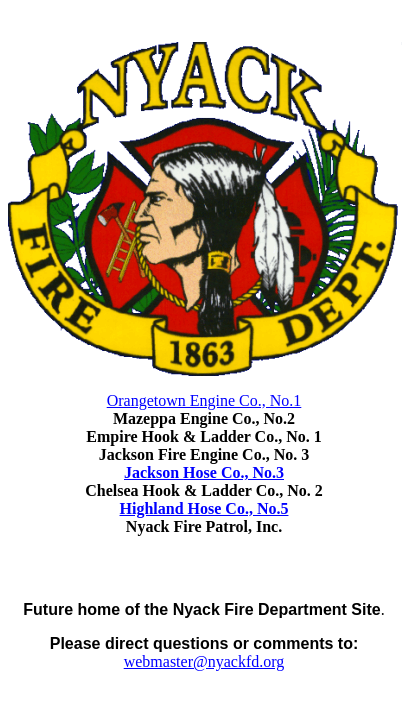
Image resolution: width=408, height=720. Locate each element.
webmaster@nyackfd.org (204, 661)
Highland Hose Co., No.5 (204, 508)
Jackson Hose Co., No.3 (204, 472)
